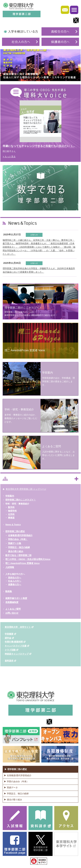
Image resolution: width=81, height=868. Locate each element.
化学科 (11, 514)
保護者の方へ (15, 585)
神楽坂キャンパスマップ (17, 654)
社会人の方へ (15, 581)
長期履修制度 (12, 602)
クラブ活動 (10, 650)
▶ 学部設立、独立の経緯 (16, 794)
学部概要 (9, 634)
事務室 (11, 518)
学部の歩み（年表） (18, 539)
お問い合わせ (12, 613)
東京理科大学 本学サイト (18, 627)
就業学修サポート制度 (16, 598)
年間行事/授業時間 (14, 642)
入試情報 (10, 567)
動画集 (9, 591)
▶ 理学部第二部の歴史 (16, 769)
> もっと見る (9, 157)
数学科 (11, 507)
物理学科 (12, 511)
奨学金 (8, 638)
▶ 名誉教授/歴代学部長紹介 (18, 775)
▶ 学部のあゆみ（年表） (16, 781)
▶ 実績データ (11, 788)
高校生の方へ (15, 578)
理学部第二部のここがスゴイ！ (21, 500)
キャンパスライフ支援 (16, 646)
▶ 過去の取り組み (13, 800)
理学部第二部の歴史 (15, 531)
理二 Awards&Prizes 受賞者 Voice (22, 563)
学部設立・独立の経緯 (19, 547)
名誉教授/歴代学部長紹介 (20, 535)
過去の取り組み (16, 551)
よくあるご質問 (13, 609)
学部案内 (10, 496)
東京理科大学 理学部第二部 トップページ (26, 489)
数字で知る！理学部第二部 (18, 555)
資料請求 (9, 661)
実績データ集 (15, 543)
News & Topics (13, 525)
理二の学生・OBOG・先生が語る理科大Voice (28, 559)
